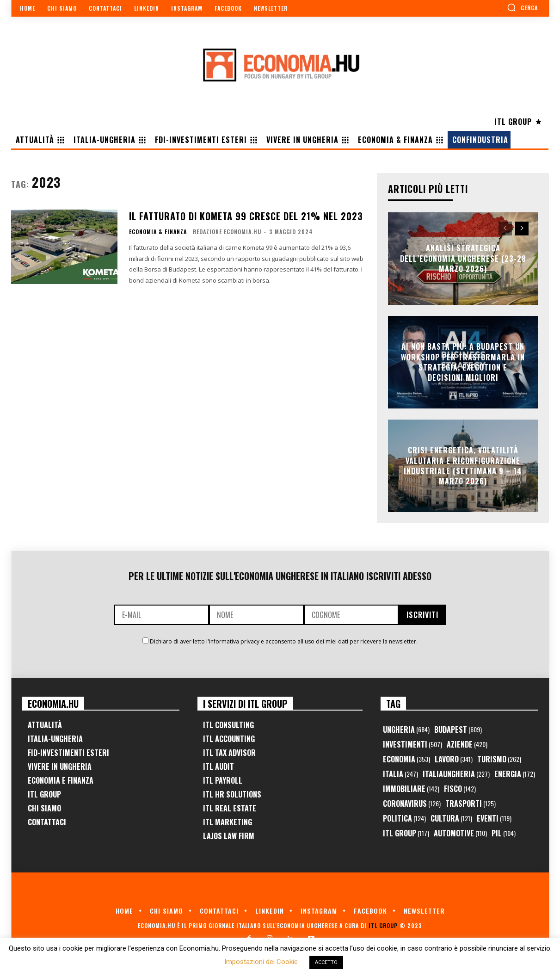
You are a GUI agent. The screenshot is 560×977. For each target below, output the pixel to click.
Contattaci (47, 822)
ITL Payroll (223, 780)
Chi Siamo (44, 808)
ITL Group (44, 794)
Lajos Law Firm (229, 836)
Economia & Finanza (158, 232)
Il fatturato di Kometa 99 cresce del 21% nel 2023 (246, 216)
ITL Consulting (228, 725)
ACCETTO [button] (326, 962)
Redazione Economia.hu (227, 232)
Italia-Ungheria (55, 739)
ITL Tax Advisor (229, 753)
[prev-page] (505, 229)
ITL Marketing (228, 822)
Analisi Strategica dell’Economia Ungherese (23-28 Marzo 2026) (463, 259)
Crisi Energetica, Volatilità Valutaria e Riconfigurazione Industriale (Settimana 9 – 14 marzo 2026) (463, 466)
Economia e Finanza (61, 780)
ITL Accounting (229, 739)
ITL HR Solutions (232, 794)
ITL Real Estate (230, 808)
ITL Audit (218, 767)
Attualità (45, 725)
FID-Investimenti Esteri (68, 753)
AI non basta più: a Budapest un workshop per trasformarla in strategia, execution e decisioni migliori (463, 362)
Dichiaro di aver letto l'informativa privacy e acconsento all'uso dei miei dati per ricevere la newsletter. (284, 641)
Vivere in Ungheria (60, 767)
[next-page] (522, 229)
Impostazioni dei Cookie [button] (261, 962)
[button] (522, 7)
